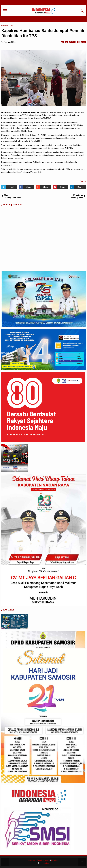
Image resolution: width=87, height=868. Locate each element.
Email (81, 42)
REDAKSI (55, 860)
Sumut (83, 181)
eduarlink (45, 863)
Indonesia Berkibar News (39, 860)
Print (73, 42)
